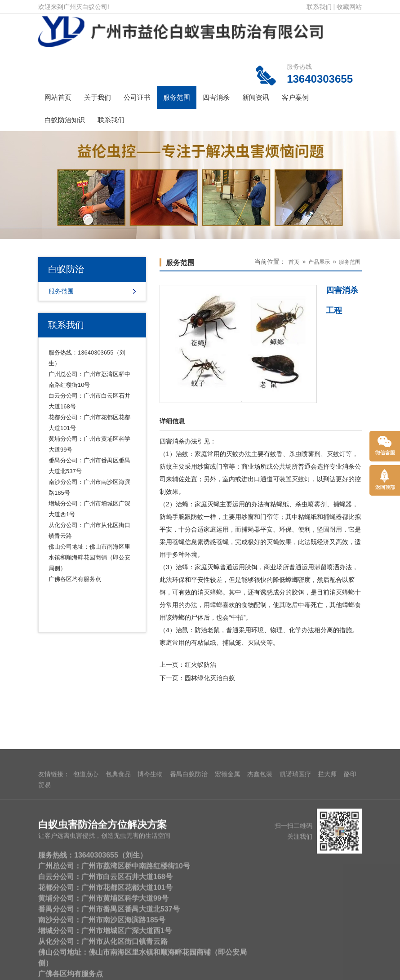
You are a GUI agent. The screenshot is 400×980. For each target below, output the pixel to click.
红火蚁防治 (200, 665)
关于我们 (98, 97)
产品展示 (319, 262)
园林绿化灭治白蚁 (210, 678)
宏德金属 (227, 923)
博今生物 (150, 923)
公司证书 (137, 97)
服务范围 (177, 97)
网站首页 (58, 97)
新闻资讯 (256, 97)
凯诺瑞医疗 (295, 923)
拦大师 (327, 923)
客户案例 (295, 97)
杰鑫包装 (260, 923)
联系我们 (319, 7)
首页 (294, 262)
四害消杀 (216, 97)
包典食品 (118, 923)
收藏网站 (349, 7)
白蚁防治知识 (65, 120)
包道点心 (86, 923)
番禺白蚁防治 (189, 923)
